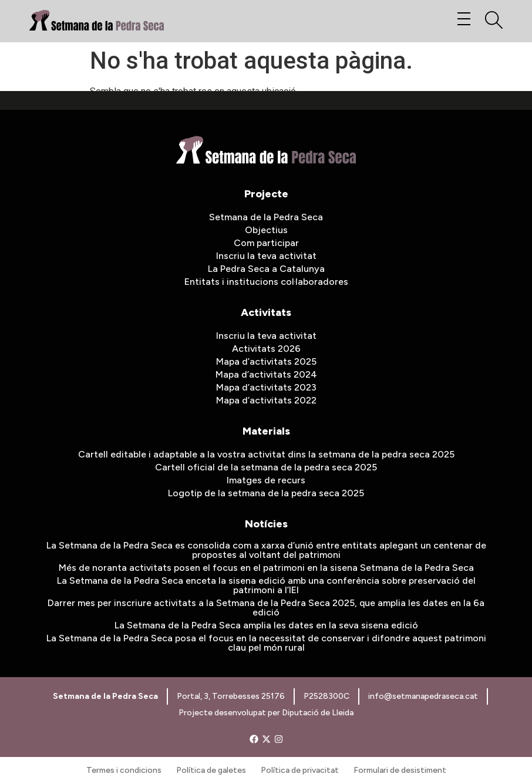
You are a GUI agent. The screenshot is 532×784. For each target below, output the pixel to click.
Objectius (266, 230)
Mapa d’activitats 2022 (266, 400)
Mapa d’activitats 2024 (266, 374)
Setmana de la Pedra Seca (266, 217)
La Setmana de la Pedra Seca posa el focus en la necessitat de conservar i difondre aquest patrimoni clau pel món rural (266, 643)
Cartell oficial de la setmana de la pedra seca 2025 (266, 467)
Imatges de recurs (266, 480)
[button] (464, 20)
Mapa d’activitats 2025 (266, 361)
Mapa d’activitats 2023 (266, 387)
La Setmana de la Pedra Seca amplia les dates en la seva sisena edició (266, 625)
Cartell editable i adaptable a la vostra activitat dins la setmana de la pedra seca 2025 (266, 454)
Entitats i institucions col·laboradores (266, 282)
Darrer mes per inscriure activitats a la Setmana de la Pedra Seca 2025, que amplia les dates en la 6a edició (266, 608)
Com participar (266, 243)
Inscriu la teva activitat (266, 256)
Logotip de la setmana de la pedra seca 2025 (266, 493)
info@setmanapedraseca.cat (423, 696)
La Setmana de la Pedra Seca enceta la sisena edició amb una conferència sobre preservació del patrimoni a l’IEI (266, 585)
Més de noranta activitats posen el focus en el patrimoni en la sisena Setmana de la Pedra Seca (266, 568)
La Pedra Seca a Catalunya (266, 269)
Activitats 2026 (266, 349)
